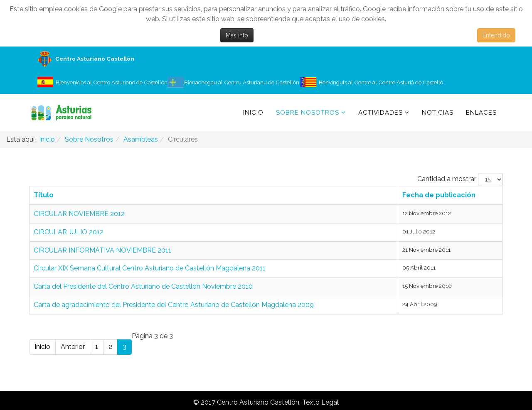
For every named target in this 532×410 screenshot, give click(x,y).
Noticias (438, 113)
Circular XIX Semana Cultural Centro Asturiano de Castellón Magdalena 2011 (150, 268)
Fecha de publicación (439, 195)
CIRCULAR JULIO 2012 (69, 232)
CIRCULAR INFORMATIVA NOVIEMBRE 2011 (102, 250)
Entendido (496, 35)
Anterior (73, 347)
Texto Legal (320, 402)
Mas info (237, 35)
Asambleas (141, 139)
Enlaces (481, 113)
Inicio (253, 113)
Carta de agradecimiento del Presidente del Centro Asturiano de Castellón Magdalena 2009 (174, 305)
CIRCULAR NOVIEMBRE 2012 (79, 214)
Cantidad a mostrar (447, 179)
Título (44, 195)
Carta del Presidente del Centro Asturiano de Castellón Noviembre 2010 (143, 286)
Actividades (381, 113)
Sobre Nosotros (308, 113)
